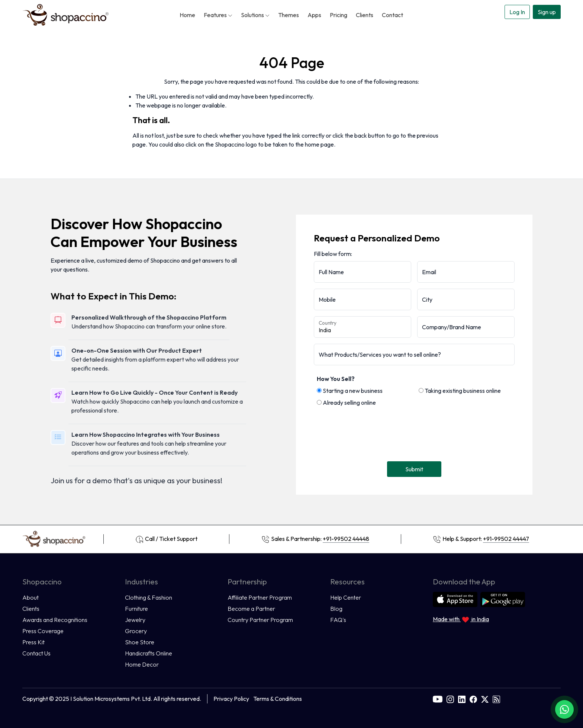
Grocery (136, 631)
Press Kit (33, 642)
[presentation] (370, 432)
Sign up (547, 12)
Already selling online (346, 403)
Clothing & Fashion (149, 597)
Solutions (255, 15)
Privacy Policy (231, 699)
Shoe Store (140, 642)
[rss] (496, 699)
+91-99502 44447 (506, 539)
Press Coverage (43, 631)
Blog (336, 609)
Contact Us (36, 653)
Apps (314, 15)
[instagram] (450, 699)
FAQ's (338, 620)
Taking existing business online (460, 391)
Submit (414, 469)
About (30, 597)
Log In (517, 12)
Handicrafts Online (149, 653)
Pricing (339, 15)
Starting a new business (350, 391)
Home (187, 15)
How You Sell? (336, 379)
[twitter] (485, 699)
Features (218, 15)
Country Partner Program (260, 620)
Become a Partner (251, 609)
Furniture (136, 609)
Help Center (346, 597)
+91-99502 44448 (346, 539)
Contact (392, 15)
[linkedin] (462, 699)
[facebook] (473, 699)
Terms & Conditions (278, 699)
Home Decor (142, 664)
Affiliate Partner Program (260, 597)
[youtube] (438, 699)
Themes (289, 15)
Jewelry (135, 620)
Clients (365, 15)
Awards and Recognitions (55, 620)
